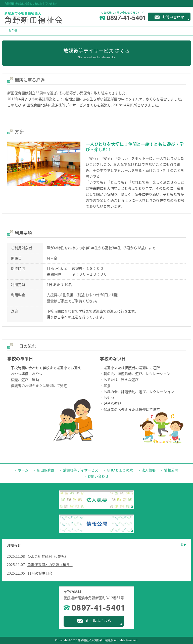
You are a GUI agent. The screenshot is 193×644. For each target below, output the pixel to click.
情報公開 (171, 470)
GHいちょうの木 (120, 470)
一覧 (181, 545)
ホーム (23, 470)
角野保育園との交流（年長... (50, 565)
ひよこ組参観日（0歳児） (48, 556)
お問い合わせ (98, 476)
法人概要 (149, 470)
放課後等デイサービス (81, 470)
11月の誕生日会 (40, 573)
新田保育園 (46, 470)
